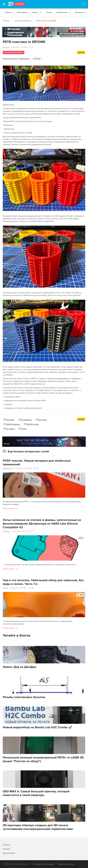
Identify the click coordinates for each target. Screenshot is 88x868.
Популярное (22, 12)
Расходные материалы (23, 21)
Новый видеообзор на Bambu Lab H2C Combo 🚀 (37, 727)
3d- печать (10, 429)
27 (38, 468)
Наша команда (9, 853)
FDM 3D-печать (32, 424)
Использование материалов (44, 864)
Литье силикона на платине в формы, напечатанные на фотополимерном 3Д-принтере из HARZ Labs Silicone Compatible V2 (42, 524)
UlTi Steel (37, 59)
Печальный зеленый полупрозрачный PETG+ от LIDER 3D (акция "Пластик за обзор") (43, 759)
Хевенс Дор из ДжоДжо (20, 667)
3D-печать (10, 420)
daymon (6, 588)
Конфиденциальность (66, 864)
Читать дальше (9, 508)
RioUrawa (6, 47)
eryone (24, 429)
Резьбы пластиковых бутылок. (24, 697)
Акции (49, 12)
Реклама (7, 34)
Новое (37, 12)
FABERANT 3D (8, 468)
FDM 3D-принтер (13, 424)
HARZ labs (6, 531)
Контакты (7, 845)
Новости (9, 12)
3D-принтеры (26, 420)
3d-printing (42, 420)
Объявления (63, 12)
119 (32, 588)
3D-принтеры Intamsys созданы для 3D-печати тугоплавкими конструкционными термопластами (38, 827)
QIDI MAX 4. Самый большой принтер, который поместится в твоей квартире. (36, 793)
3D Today (6, 21)
